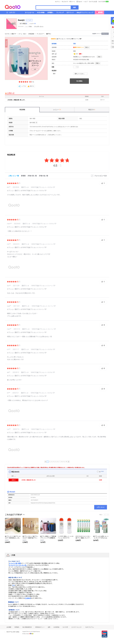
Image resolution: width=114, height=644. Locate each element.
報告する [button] (32, 86)
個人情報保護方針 (27, 627)
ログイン (58, 2)
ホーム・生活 (22, 34)
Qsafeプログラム (89, 627)
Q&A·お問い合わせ (39, 27)
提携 (49, 627)
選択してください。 (81, 74)
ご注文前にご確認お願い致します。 (16, 100)
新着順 (23, 176)
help (37, 123)
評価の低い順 (44, 176)
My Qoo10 (65, 2)
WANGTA (53, 39)
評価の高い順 (32, 176)
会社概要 (9, 627)
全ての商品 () (23, 24)
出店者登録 (56, 627)
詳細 (86, 47)
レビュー (57, 110)
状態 (12, 476)
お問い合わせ (101, 507)
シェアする (23, 86)
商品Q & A (92, 110)
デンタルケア (40, 34)
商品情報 (22, 110)
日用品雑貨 (31, 34)
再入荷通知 (79, 81)
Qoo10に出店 (93, 2)
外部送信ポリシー (40, 627)
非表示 (102, 471)
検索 (74, 7)
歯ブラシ (49, 34)
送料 (54, 54)
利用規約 (17, 627)
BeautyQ (21, 20)
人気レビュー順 (14, 176)
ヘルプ (86, 2)
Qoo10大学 (102, 2)
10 (66, 462)
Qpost (80, 2)
